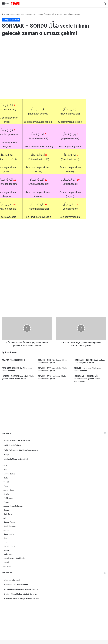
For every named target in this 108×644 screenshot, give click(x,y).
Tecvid (6, 482)
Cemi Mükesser (10, 526)
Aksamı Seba (9, 490)
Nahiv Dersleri (9, 534)
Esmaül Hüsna (9, 546)
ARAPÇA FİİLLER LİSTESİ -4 (13, 360)
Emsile (6, 494)
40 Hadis (7, 566)
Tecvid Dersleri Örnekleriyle (14, 558)
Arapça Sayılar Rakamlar (13, 506)
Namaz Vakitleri (10, 522)
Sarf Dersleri (8, 498)
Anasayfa (6, 14)
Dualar (6, 486)
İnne (5, 542)
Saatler (6, 530)
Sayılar (6, 502)
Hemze (6, 510)
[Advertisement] (54, 60)
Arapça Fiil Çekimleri (20, 14)
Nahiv (6, 470)
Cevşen (6, 550)
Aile (5, 518)
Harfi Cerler (8, 514)
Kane (6, 538)
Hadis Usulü (8, 554)
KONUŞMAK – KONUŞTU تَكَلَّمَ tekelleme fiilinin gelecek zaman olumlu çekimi (87, 379)
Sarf (5, 466)
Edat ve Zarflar (9, 474)
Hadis (6, 478)
